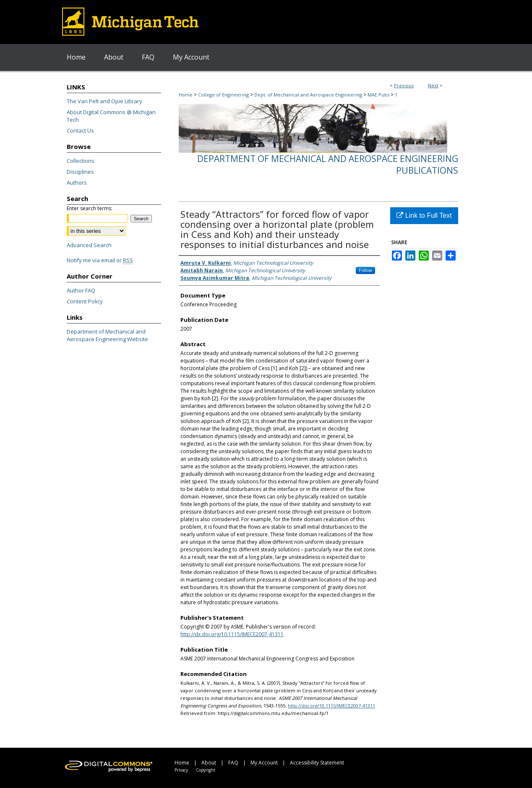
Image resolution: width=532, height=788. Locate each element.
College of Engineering (223, 95)
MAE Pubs (378, 95)
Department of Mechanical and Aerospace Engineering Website (107, 335)
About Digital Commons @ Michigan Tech (111, 116)
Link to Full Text (424, 215)
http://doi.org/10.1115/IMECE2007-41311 (331, 706)
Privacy (181, 770)
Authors (77, 183)
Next (433, 85)
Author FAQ (81, 290)
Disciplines (80, 172)
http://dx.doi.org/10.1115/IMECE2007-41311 (232, 634)
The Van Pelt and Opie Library (104, 101)
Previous (404, 85)
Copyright (206, 770)
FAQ (233, 763)
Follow (365, 270)
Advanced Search (89, 245)
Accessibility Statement (317, 763)
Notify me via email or (100, 260)
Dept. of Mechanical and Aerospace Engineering (308, 95)
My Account (264, 763)
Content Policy (85, 301)
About (209, 763)
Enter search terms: (90, 208)
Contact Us (80, 130)
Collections (81, 161)
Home (186, 95)
